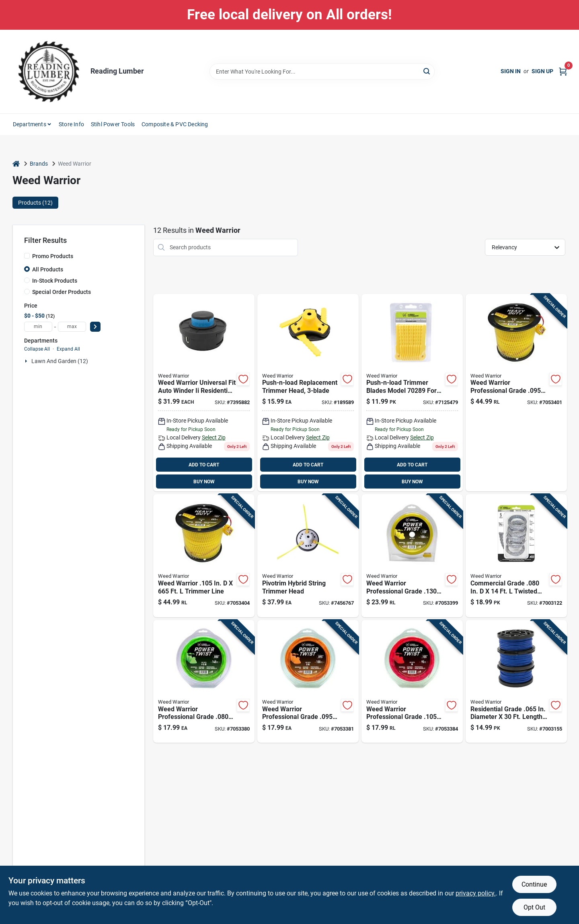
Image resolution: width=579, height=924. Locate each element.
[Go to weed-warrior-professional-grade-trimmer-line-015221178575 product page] (516, 393)
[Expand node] (27, 361)
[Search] (427, 71)
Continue (534, 884)
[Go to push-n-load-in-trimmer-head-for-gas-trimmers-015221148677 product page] (308, 393)
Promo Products (53, 256)
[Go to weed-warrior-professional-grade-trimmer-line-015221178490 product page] (204, 682)
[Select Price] (95, 327)
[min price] (38, 327)
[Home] (16, 164)
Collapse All (37, 349)
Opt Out (534, 907)
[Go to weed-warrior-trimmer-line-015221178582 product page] (204, 556)
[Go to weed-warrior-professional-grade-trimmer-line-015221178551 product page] (412, 556)
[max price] (72, 327)
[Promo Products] (27, 256)
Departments (30, 124)
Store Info (71, 124)
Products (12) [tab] (35, 203)
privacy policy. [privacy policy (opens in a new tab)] (476, 893)
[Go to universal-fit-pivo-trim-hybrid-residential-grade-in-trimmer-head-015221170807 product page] (308, 556)
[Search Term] (322, 72)
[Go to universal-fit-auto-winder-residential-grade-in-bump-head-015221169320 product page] (204, 393)
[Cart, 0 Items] (563, 71)
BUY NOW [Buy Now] (204, 482)
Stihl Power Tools (113, 124)
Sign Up (542, 71)
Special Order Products (62, 292)
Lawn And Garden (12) (60, 361)
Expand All (68, 349)
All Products (48, 269)
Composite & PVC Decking (175, 124)
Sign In (511, 71)
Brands (39, 164)
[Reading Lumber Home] (49, 72)
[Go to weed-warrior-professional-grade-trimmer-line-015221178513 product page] (412, 682)
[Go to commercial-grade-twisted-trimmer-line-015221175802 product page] (516, 556)
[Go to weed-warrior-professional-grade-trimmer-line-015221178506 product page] (308, 682)
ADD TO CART (204, 465)
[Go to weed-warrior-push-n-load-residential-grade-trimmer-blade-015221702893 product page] (412, 393)
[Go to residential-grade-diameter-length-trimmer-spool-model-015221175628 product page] (516, 682)
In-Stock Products (55, 281)
